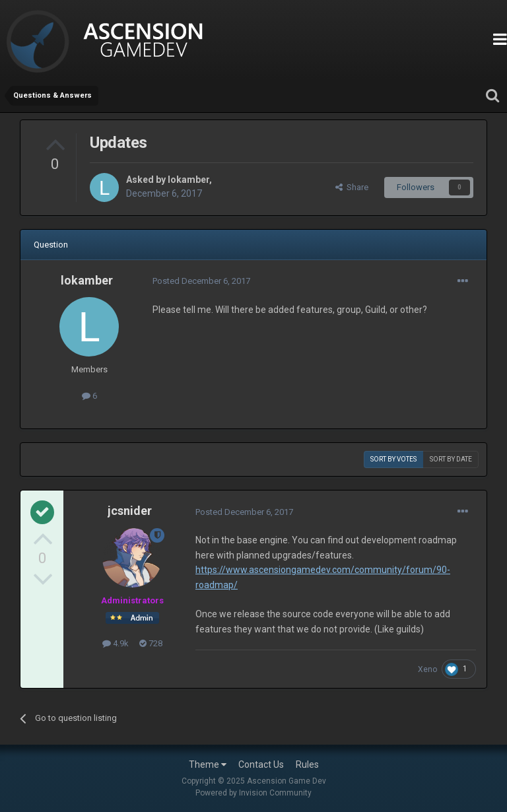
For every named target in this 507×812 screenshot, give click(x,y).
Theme (208, 764)
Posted (201, 281)
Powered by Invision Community (253, 793)
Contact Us (261, 764)
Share (352, 187)
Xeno (427, 669)
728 (151, 643)
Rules (307, 764)
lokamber (188, 180)
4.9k (116, 643)
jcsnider (130, 511)
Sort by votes (393, 459)
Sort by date (451, 459)
